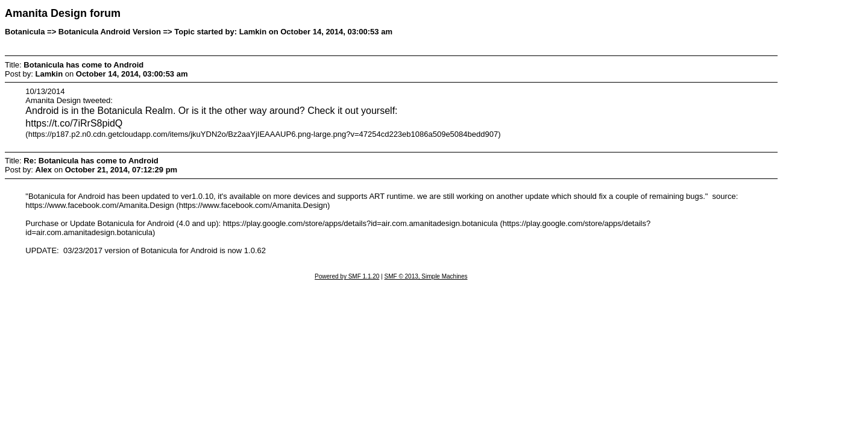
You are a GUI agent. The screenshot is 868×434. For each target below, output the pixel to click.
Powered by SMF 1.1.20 (347, 276)
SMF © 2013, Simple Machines (426, 276)
